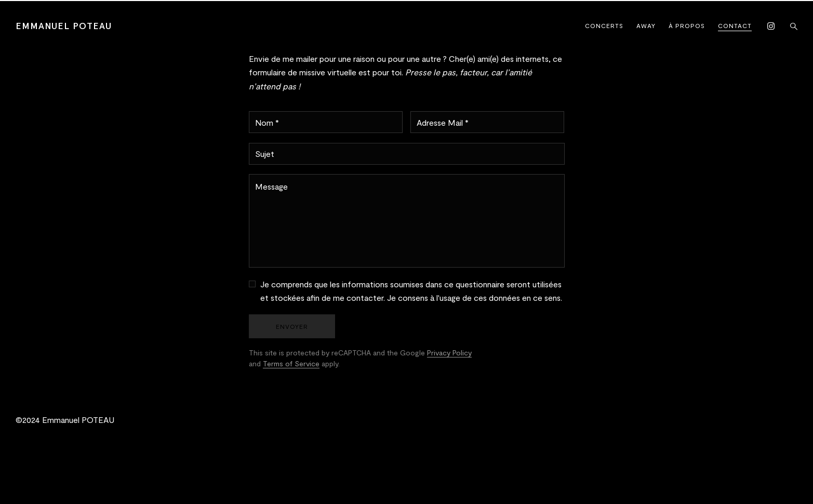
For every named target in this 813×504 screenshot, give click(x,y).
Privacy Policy (449, 353)
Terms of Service (291, 363)
